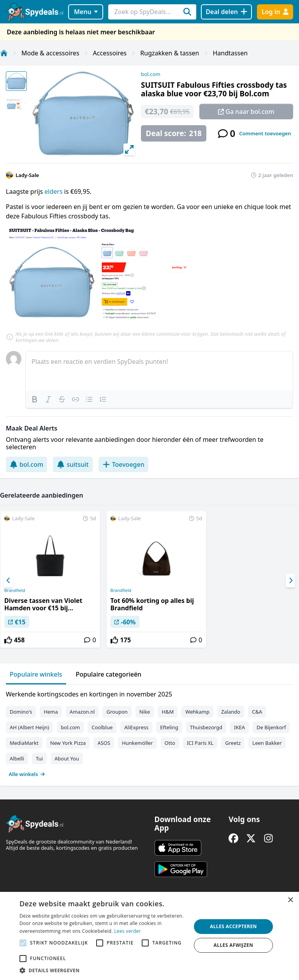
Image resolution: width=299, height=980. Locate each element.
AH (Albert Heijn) (29, 727)
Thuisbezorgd (206, 727)
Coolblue (102, 727)
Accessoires (110, 53)
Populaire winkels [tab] (36, 674)
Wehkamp (197, 712)
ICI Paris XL (200, 743)
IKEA (239, 727)
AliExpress (136, 727)
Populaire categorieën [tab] (109, 674)
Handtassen (230, 53)
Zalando (231, 712)
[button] (103, 970)
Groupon (117, 712)
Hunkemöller (137, 743)
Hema (51, 712)
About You (67, 758)
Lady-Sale (27, 175)
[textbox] (159, 371)
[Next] (290, 581)
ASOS (104, 743)
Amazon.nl (82, 712)
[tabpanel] (149, 732)
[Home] (4, 53)
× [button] (290, 900)
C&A (257, 712)
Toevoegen (123, 464)
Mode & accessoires (50, 53)
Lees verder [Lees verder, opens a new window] (128, 931)
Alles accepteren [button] (233, 926)
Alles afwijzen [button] (234, 945)
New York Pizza (68, 743)
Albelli (17, 758)
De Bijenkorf (271, 727)
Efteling (169, 727)
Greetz (233, 743)
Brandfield (15, 590)
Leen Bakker (267, 743)
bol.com (151, 74)
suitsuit (73, 464)
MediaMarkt (24, 743)
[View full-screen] (129, 149)
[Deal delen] (226, 12)
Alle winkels (27, 774)
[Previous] (9, 581)
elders (54, 191)
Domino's (21, 712)
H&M (168, 712)
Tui (39, 758)
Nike (145, 712)
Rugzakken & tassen (170, 53)
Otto (170, 743)
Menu (86, 12)
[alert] (149, 936)
